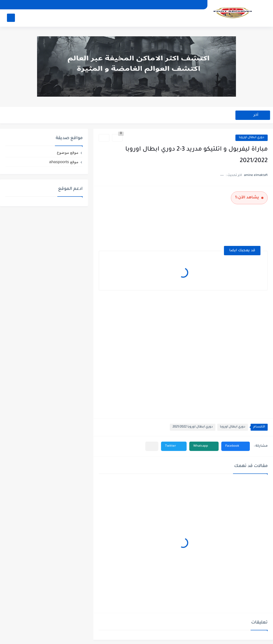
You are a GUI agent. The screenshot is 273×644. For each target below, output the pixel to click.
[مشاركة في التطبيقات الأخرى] (152, 446)
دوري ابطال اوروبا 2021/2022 (193, 427)
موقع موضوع (68, 152)
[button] (236, 446)
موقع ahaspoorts (64, 162)
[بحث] (11, 18)
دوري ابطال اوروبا (252, 138)
